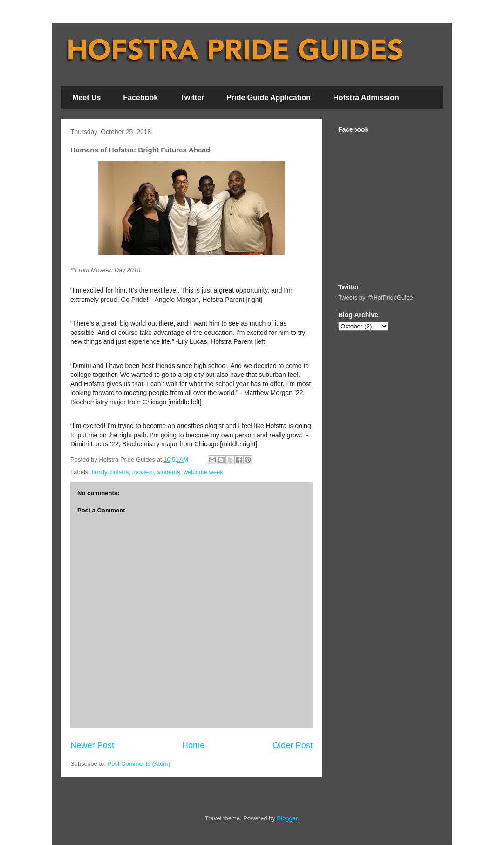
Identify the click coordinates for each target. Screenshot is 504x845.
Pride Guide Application (269, 98)
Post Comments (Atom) (139, 764)
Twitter (192, 98)
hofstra (120, 472)
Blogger (287, 818)
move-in (143, 472)
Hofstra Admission (366, 98)
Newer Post (92, 745)
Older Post (293, 745)
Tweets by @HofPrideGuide (376, 297)
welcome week (203, 472)
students (168, 472)
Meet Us (86, 98)
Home (194, 745)
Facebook (140, 98)
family (99, 472)
